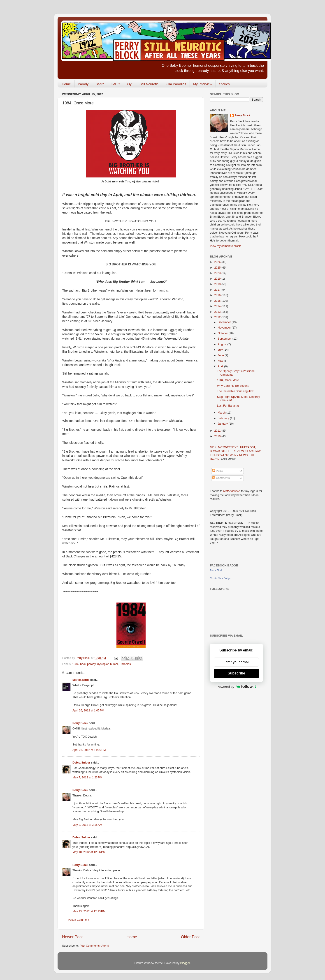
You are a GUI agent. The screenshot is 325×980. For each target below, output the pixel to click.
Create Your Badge (220, 578)
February (224, 418)
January (223, 424)
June (221, 355)
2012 (218, 317)
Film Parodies (176, 84)
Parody (83, 84)
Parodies (125, 664)
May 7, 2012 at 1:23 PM (87, 778)
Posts (218, 471)
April (221, 366)
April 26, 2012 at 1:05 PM (88, 711)
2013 (218, 312)
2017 (218, 290)
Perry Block (80, 723)
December (225, 322)
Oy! (130, 84)
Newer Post (72, 937)
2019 (218, 279)
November (225, 328)
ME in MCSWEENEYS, (225, 447)
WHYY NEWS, (240, 455)
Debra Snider (81, 763)
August (223, 344)
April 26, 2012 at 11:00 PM (89, 750)
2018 (218, 284)
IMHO (116, 84)
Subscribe (236, 673)
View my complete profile (226, 246)
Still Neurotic (149, 84)
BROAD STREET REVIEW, (228, 451)
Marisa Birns (81, 680)
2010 (218, 436)
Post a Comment (79, 920)
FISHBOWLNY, (220, 455)
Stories (224, 84)
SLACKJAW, (253, 451)
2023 (218, 273)
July (221, 350)
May (221, 361)
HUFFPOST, (248, 447)
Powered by (237, 687)
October (223, 333)
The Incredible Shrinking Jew (235, 391)
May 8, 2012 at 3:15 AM (87, 825)
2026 (218, 262)
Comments (221, 478)
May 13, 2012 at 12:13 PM (89, 911)
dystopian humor (108, 664)
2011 (218, 431)
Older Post (190, 937)
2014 (218, 306)
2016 (218, 295)
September (225, 339)
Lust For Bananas (228, 406)
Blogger (185, 963)
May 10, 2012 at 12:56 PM (89, 852)
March (222, 413)
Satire (100, 84)
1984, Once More (228, 380)
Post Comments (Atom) (94, 946)
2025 (218, 268)
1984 (75, 664)
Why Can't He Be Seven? (233, 386)
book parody (88, 664)
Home (66, 84)
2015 (218, 301)
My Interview (203, 84)
